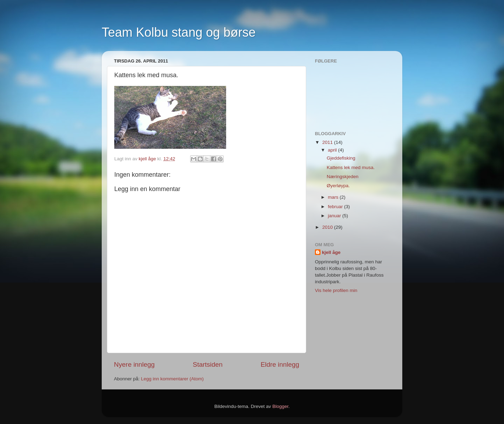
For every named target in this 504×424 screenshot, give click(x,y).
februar (336, 207)
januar (335, 216)
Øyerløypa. (338, 186)
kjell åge (331, 252)
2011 (328, 142)
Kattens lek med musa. (351, 167)
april (333, 150)
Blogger (280, 406)
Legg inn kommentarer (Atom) (172, 379)
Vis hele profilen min (336, 290)
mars (334, 197)
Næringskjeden (343, 177)
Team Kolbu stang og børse (179, 32)
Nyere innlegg (134, 364)
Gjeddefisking (341, 158)
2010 (328, 227)
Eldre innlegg (280, 364)
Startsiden (208, 364)
